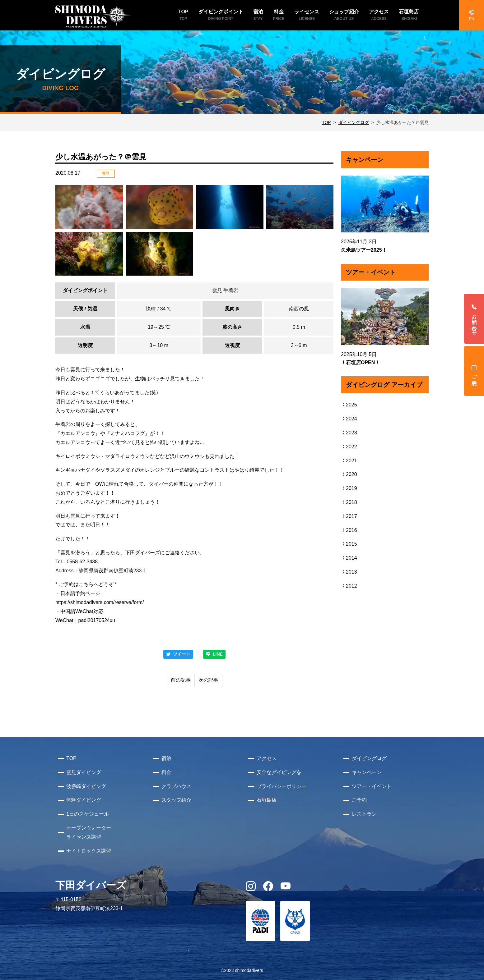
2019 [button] (349, 488)
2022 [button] (349, 447)
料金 (166, 772)
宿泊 (166, 758)
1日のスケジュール (88, 814)
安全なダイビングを (279, 772)
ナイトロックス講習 (89, 851)
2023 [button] (349, 433)
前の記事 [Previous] (181, 680)
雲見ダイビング (84, 772)
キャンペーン (367, 772)
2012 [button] (349, 586)
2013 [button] (349, 572)
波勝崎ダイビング (86, 786)
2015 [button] (349, 544)
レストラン (364, 814)
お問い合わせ (474, 319)
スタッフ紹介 (176, 800)
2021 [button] (349, 461)
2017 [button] (349, 516)
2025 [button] (349, 405)
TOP (326, 122)
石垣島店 (267, 800)
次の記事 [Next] (208, 680)
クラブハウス (176, 786)
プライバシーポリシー (282, 786)
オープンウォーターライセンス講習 (89, 832)
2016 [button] (349, 530)
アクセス (267, 758)
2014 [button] (349, 558)
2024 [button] (349, 419)
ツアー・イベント (372, 786)
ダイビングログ (354, 122)
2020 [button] (349, 474)
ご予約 (474, 371)
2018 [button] (349, 502)
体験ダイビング (84, 800)
